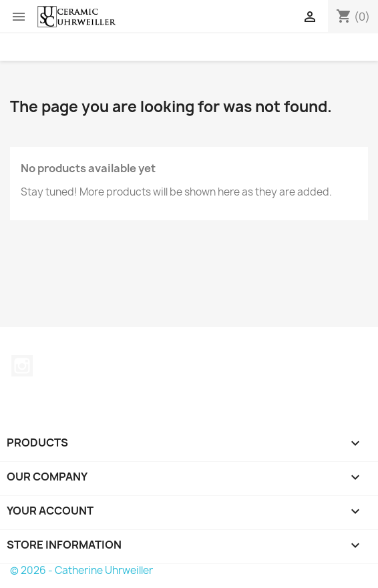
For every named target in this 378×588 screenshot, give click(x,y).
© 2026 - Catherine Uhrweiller (81, 570)
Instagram (22, 366)
